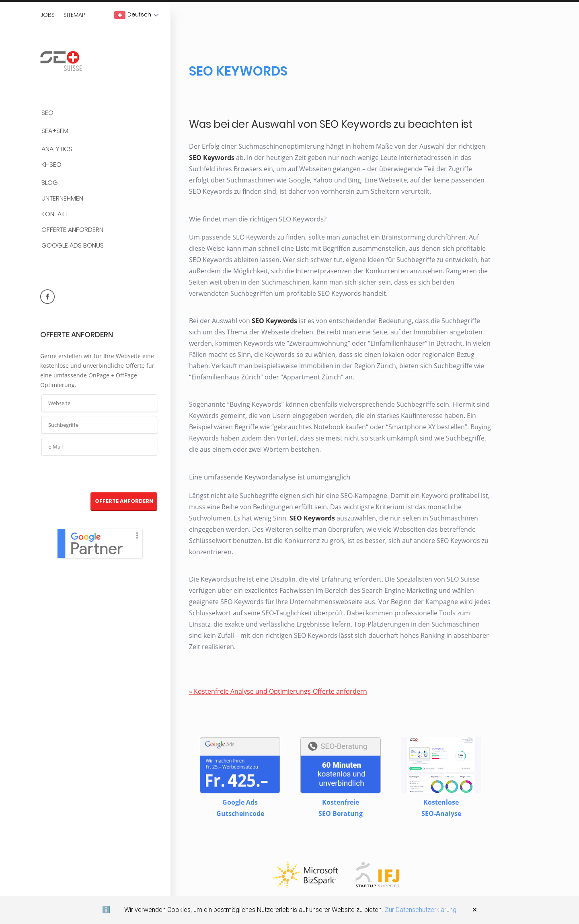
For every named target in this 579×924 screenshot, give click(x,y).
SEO (47, 113)
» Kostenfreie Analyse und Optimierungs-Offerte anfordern (278, 691)
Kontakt (55, 214)
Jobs (47, 15)
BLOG (50, 183)
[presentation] (100, 474)
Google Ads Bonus (73, 246)
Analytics (57, 149)
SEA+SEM (55, 131)
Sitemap (74, 15)
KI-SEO (51, 165)
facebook (47, 297)
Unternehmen (62, 199)
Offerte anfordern (72, 230)
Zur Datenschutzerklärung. (421, 910)
